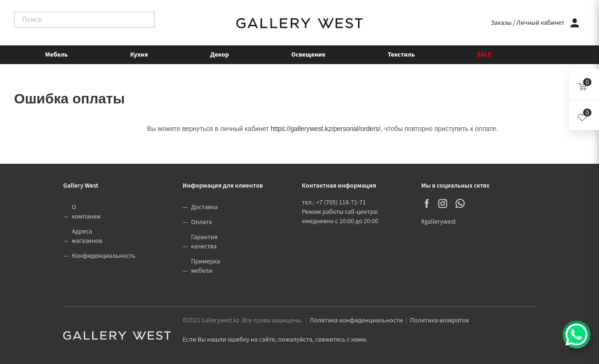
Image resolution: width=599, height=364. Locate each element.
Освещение (308, 55)
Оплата (201, 222)
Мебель (57, 55)
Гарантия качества (204, 242)
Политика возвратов (439, 320)
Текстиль (402, 55)
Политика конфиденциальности (356, 320)
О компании (86, 212)
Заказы (501, 23)
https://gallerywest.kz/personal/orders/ (325, 129)
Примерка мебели (205, 266)
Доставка (204, 207)
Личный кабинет (541, 23)
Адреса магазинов (87, 236)
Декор (219, 55)
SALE (485, 55)
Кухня (139, 55)
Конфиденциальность (103, 256)
